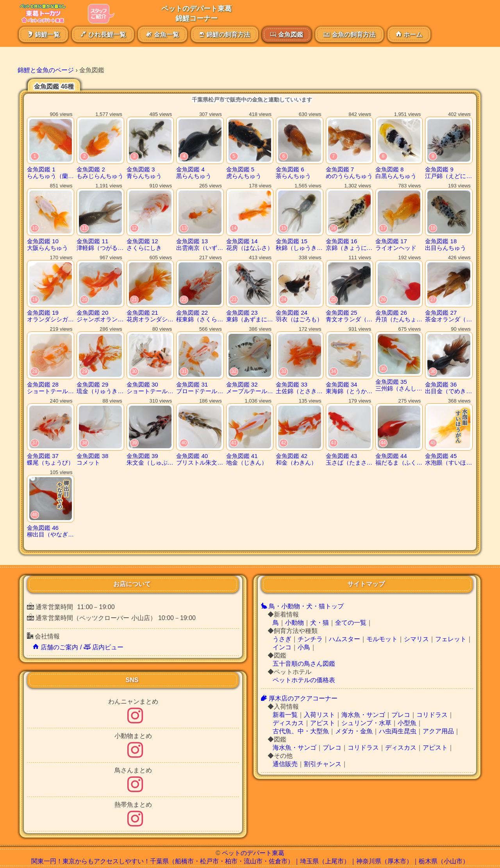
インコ (282, 647)
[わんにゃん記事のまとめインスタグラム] (135, 720)
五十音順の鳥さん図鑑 (304, 664)
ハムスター (345, 639)
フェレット (451, 639)
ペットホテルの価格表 (304, 680)
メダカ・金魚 (354, 731)
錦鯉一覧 (43, 34)
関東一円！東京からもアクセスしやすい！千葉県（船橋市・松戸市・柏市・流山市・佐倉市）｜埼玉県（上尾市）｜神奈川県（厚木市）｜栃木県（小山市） (250, 861)
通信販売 (285, 764)
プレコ (401, 715)
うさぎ (282, 639)
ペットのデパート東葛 (253, 853)
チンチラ (310, 639)
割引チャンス (323, 764)
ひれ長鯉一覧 (103, 34)
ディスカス (288, 723)
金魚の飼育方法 (349, 34)
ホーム (409, 34)
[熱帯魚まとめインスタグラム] (135, 823)
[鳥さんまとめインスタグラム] (135, 789)
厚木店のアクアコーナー (299, 698)
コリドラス (432, 715)
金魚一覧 (162, 34)
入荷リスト (320, 715)
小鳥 (304, 647)
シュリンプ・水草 (366, 723)
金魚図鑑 (287, 34)
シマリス (416, 639)
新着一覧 (285, 715)
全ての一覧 (351, 623)
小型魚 (407, 723)
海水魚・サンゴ (363, 715)
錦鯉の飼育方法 (224, 35)
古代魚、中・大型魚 (301, 731)
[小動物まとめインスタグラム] (135, 755)
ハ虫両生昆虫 (398, 731)
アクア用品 (438, 731)
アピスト (323, 723)
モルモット (382, 639)
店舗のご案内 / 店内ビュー (78, 647)
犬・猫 (320, 623)
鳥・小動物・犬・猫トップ (302, 606)
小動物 (295, 623)
